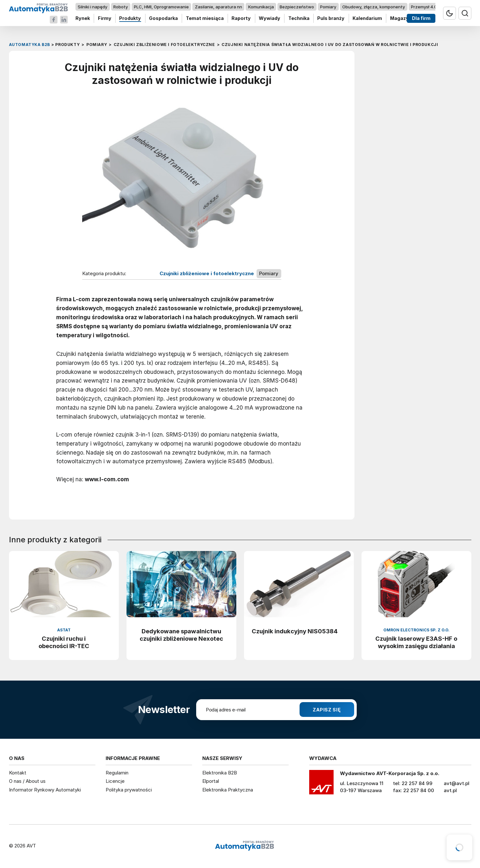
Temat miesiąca (205, 18)
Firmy (104, 18)
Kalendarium (367, 18)
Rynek (83, 18)
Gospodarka (163, 18)
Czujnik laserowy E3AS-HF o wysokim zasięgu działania (416, 642)
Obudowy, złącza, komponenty (374, 7)
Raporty (241, 18)
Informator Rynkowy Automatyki (45, 790)
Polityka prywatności (129, 790)
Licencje (115, 781)
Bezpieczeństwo (297, 7)
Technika (299, 18)
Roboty (121, 7)
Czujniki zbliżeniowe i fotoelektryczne (207, 274)
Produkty (130, 18)
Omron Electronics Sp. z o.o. (416, 630)
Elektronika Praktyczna (228, 790)
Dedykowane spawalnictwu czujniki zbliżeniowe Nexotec (181, 635)
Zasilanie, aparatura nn (218, 7)
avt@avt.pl (457, 783)
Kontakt (18, 773)
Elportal (211, 781)
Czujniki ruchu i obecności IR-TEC (64, 642)
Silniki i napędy (92, 7)
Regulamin (117, 773)
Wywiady (270, 18)
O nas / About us (27, 781)
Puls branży (331, 18)
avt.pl (450, 790)
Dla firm (421, 18)
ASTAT (64, 630)
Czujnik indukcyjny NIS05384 (295, 631)
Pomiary (328, 7)
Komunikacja (261, 7)
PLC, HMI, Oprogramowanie (161, 7)
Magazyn (401, 18)
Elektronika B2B (220, 773)
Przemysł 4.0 (424, 7)
